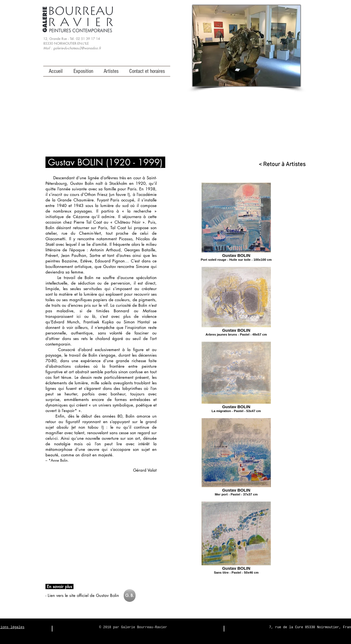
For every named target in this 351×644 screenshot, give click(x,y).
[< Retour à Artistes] (279, 164)
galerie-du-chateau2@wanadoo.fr (77, 48)
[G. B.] (130, 596)
